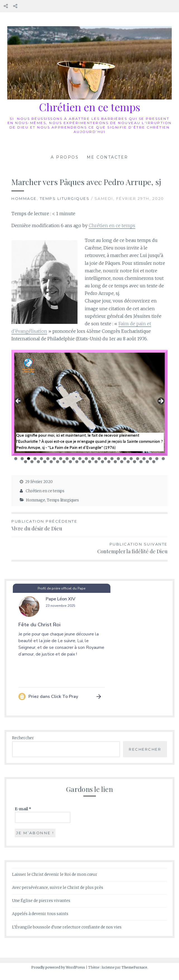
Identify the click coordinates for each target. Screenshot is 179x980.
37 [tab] (103, 462)
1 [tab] (16, 459)
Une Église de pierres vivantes (41, 901)
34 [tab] (83, 462)
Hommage (24, 198)
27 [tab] (38, 462)
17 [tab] (118, 459)
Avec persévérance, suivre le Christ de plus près (58, 888)
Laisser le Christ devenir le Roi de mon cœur (55, 874)
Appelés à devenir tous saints (40, 914)
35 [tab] (90, 462)
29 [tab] (51, 462)
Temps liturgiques (65, 198)
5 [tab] (41, 459)
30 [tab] (58, 462)
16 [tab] (112, 459)
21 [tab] (144, 459)
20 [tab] (138, 459)
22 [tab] (151, 459)
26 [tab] (32, 462)
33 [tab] (77, 462)
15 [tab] (106, 459)
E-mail (23, 809)
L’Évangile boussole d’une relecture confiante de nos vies (67, 927)
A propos (65, 157)
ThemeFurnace (134, 968)
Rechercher (23, 738)
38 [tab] (109, 462)
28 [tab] (45, 462)
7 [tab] (54, 459)
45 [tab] (154, 462)
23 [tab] (157, 459)
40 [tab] (122, 462)
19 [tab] (131, 459)
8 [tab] (61, 459)
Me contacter (107, 157)
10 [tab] (74, 459)
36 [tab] (96, 462)
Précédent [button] (18, 401)
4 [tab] (35, 459)
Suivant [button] (161, 401)
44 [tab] (147, 462)
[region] (89, 403)
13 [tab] (93, 459)
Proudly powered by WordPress (58, 968)
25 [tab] (26, 462)
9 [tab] (67, 459)
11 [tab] (80, 459)
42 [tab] (135, 462)
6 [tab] (48, 459)
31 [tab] (64, 462)
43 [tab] (141, 462)
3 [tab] (29, 459)
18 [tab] (125, 459)
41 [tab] (128, 462)
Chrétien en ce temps (90, 107)
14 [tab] (99, 459)
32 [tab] (70, 462)
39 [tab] (115, 462)
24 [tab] (164, 459)
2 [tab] (22, 459)
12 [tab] (87, 459)
